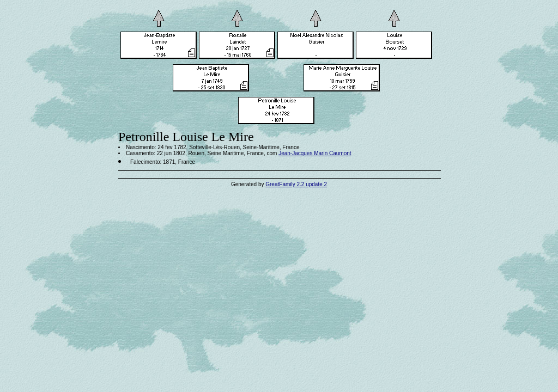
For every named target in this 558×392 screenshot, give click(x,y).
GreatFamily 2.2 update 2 (296, 184)
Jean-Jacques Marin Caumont (315, 153)
